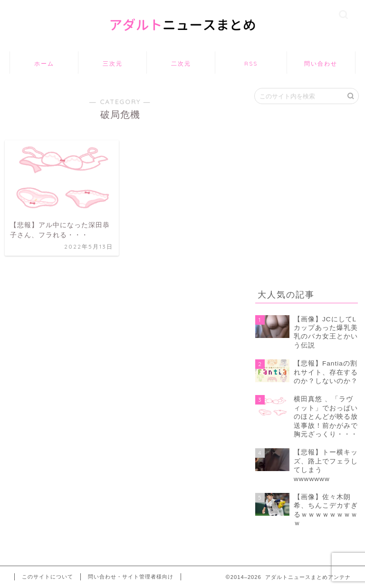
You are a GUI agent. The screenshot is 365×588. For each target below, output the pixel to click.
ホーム (44, 63)
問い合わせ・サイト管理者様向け (131, 577)
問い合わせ (321, 63)
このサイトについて (48, 577)
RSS (251, 63)
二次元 (181, 63)
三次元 (113, 63)
